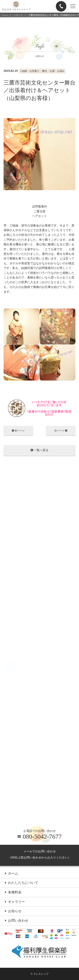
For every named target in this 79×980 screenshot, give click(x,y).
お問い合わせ (17, 921)
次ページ (61, 431)
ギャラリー (15, 902)
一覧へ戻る (40, 451)
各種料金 (13, 893)
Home (5, 15)
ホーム (12, 874)
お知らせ (18, 15)
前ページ (18, 431)
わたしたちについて (22, 883)
